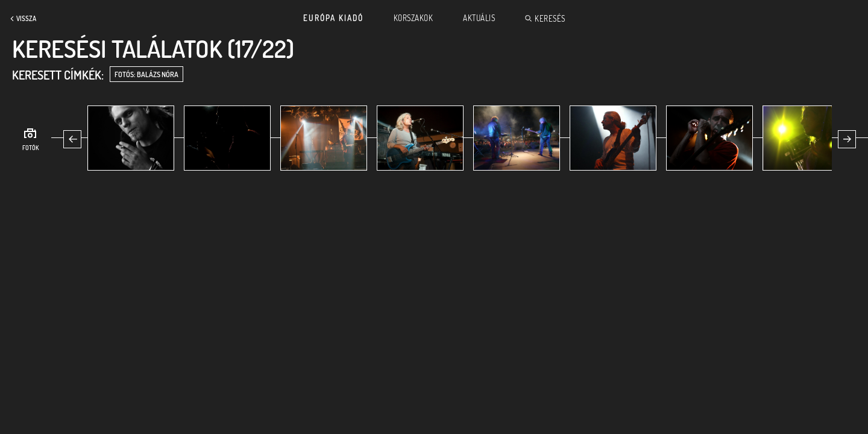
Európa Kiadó (333, 18)
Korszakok (414, 18)
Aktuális (479, 18)
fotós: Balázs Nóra (146, 74)
